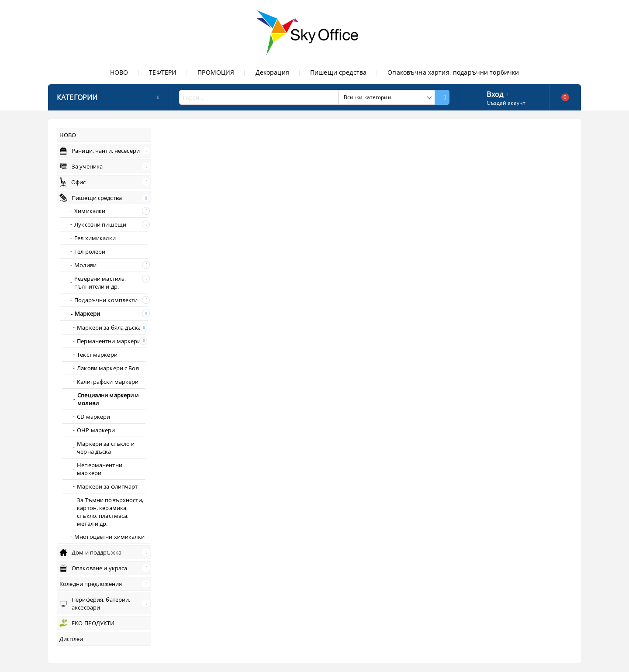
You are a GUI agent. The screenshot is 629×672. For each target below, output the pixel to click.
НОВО (119, 72)
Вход (495, 93)
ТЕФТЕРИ (163, 72)
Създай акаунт (506, 103)
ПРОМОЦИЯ (216, 72)
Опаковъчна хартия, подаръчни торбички (453, 72)
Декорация (272, 72)
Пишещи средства (338, 72)
